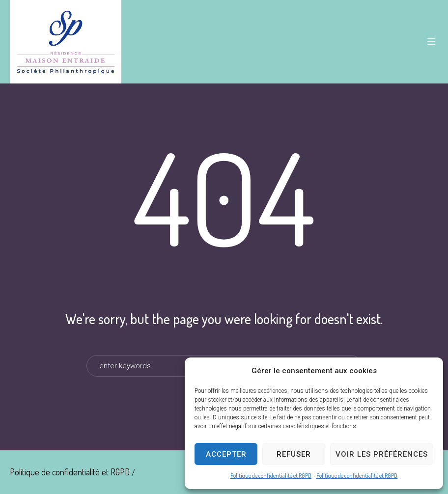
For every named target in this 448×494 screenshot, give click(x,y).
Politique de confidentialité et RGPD (271, 476)
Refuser (294, 454)
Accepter (226, 454)
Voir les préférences (382, 454)
